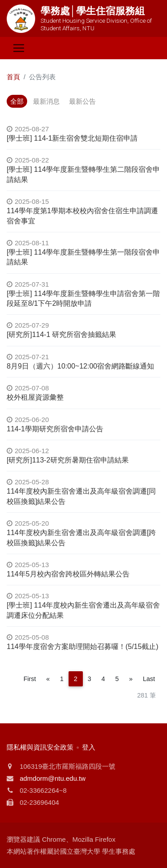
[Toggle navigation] (19, 48)
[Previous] (48, 679)
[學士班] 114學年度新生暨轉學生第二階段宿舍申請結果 (83, 174)
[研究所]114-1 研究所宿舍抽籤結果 (61, 335)
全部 (17, 101)
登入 (89, 747)
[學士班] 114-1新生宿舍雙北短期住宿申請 (72, 138)
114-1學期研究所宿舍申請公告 (55, 429)
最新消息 (46, 101)
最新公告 (82, 101)
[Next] (131, 679)
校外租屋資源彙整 (35, 397)
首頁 (13, 77)
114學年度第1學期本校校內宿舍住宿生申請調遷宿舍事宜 (82, 216)
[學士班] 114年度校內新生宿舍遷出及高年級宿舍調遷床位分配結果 (83, 610)
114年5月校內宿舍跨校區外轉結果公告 (68, 574)
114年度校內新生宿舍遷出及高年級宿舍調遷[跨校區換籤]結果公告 (81, 537)
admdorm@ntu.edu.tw (53, 778)
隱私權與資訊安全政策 (40, 747)
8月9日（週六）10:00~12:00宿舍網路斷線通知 (80, 366)
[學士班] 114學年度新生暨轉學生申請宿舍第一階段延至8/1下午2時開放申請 (83, 298)
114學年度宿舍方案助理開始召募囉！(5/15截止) (83, 647)
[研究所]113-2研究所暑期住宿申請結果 (68, 460)
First (30, 679)
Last (149, 679)
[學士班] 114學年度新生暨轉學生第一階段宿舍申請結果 (83, 257)
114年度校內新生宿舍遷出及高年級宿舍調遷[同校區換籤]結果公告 (81, 496)
